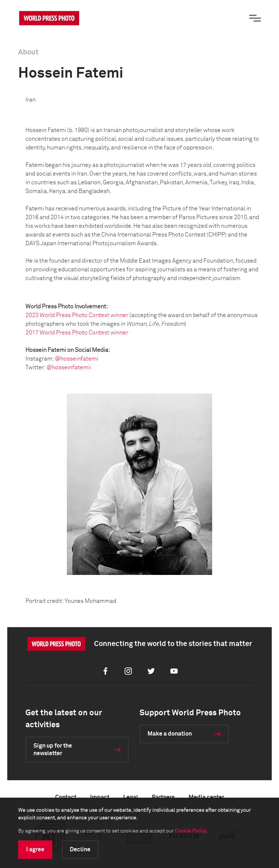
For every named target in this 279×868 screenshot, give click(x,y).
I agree (35, 850)
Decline (80, 850)
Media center (206, 797)
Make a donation (170, 734)
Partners (163, 797)
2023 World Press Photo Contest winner (77, 315)
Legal (131, 797)
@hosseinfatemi (76, 359)
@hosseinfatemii (69, 367)
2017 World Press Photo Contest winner (77, 333)
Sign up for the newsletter (53, 750)
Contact (66, 797)
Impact (100, 797)
